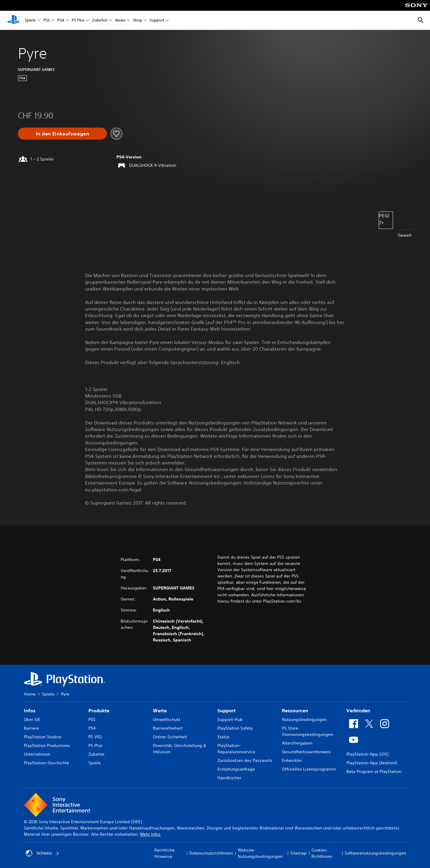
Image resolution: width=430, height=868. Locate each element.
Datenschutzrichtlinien (211, 853)
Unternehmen (37, 754)
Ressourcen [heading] (295, 710)
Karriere (32, 728)
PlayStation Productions (47, 745)
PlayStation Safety (235, 728)
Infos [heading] (30, 710)
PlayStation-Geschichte (46, 763)
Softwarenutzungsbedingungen (375, 853)
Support (157, 20)
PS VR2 (95, 737)
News (120, 20)
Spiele (30, 20)
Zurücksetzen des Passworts (245, 760)
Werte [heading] (160, 710)
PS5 (47, 20)
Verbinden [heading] (358, 710)
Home (30, 694)
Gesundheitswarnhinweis (306, 752)
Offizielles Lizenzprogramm (309, 769)
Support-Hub (230, 719)
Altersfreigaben (297, 743)
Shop (138, 20)
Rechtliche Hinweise (165, 853)
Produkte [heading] (99, 710)
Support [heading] (226, 710)
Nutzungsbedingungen (304, 719)
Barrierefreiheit (168, 728)
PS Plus (78, 20)
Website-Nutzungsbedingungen (260, 853)
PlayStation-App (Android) (372, 763)
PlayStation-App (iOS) (367, 754)
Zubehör (100, 20)
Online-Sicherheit (170, 737)
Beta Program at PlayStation (374, 771)
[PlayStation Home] (13, 20)
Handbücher (229, 778)
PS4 (61, 20)
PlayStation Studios (43, 737)
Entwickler (292, 760)
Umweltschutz (167, 719)
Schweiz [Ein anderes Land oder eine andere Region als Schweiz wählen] (42, 853)
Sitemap (298, 853)
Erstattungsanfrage (236, 769)
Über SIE (32, 719)
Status (224, 737)
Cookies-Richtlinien (322, 853)
